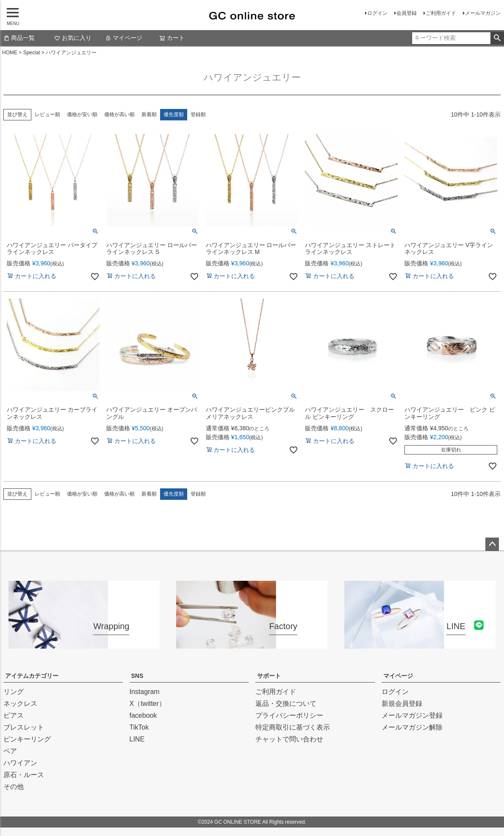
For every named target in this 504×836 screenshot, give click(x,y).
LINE (137, 739)
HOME (10, 53)
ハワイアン (20, 763)
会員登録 (407, 13)
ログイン (377, 13)
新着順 (149, 114)
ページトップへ (492, 544)
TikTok (139, 727)
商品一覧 (19, 38)
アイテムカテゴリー (32, 676)
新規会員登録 (402, 704)
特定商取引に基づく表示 (293, 727)
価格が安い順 (82, 114)
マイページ (124, 38)
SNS (137, 676)
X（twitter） (148, 704)
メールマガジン (483, 13)
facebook (143, 715)
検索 (497, 38)
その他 (14, 787)
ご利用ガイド (441, 13)
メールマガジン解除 (412, 727)
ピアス (14, 715)
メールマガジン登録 (412, 715)
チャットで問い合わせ (289, 739)
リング (14, 692)
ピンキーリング (27, 739)
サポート (269, 676)
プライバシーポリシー (289, 715)
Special (32, 53)
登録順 (198, 114)
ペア (10, 751)
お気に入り (73, 38)
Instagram (145, 692)
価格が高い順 (119, 114)
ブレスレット (24, 727)
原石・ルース (24, 775)
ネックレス (20, 704)
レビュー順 (47, 114)
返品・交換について (286, 704)
